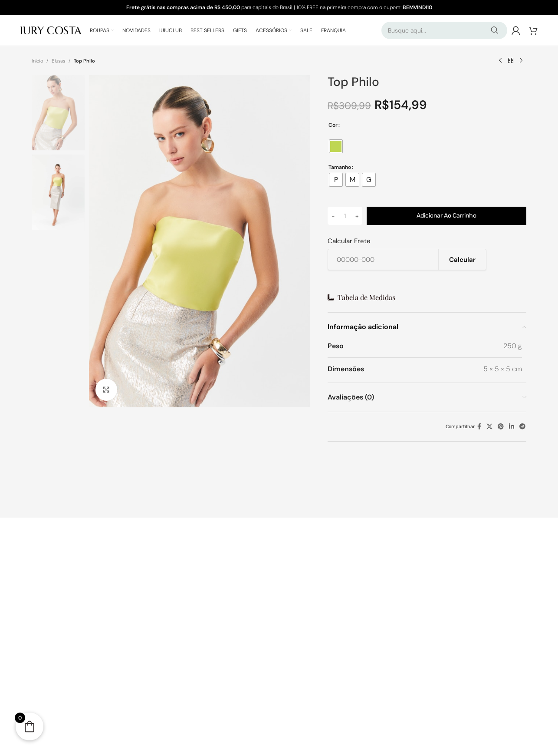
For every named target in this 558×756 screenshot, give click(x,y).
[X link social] (489, 427)
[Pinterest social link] (501, 427)
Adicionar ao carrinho (446, 216)
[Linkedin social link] (512, 427)
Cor (333, 125)
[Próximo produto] (521, 61)
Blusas (58, 61)
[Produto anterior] (500, 61)
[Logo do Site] (51, 30)
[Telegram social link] (522, 427)
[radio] (336, 146)
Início (37, 61)
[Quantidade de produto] (345, 216)
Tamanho (340, 167)
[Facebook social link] (479, 427)
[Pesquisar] (444, 30)
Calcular (462, 260)
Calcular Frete (349, 241)
